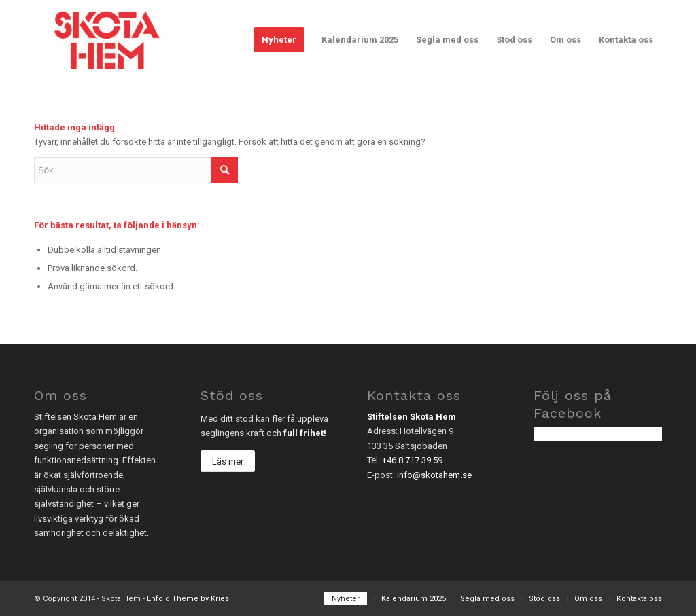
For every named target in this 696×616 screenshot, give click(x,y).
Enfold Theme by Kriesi (189, 599)
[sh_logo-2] (107, 40)
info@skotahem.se (434, 475)
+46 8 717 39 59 (412, 460)
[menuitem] (279, 40)
